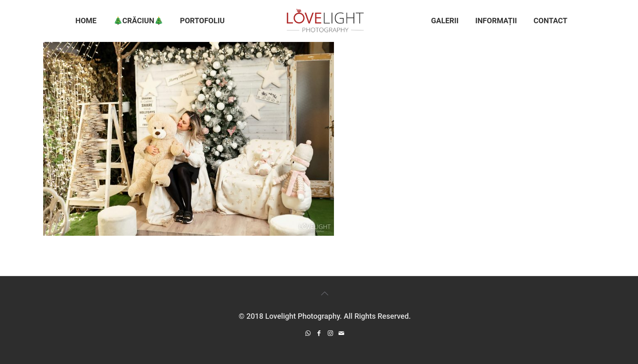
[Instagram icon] (330, 333)
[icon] (342, 333)
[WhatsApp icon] (308, 333)
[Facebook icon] (319, 333)
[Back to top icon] (325, 293)
